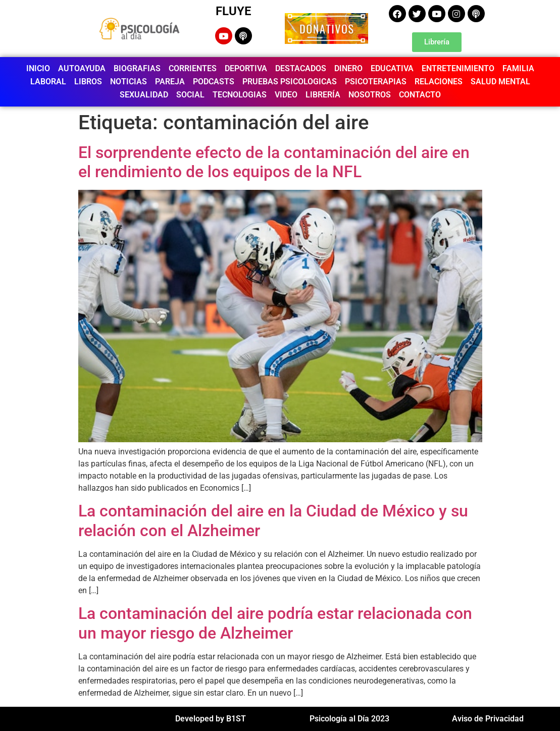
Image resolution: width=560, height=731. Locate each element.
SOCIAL (190, 95)
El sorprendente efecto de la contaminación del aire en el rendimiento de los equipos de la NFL (274, 162)
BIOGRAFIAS (137, 68)
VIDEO (286, 95)
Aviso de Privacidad (488, 719)
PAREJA (170, 82)
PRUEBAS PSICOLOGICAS (290, 82)
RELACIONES (439, 82)
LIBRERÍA (323, 95)
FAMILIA (518, 68)
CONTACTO (420, 95)
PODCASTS (214, 82)
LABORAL (48, 82)
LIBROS (88, 82)
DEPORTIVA (246, 68)
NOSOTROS (370, 95)
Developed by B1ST (211, 719)
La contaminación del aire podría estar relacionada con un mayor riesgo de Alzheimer (275, 623)
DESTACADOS (301, 68)
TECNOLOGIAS (240, 95)
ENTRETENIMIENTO (458, 68)
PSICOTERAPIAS (376, 82)
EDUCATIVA (392, 68)
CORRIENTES (193, 68)
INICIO (38, 68)
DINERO (348, 68)
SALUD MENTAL (500, 82)
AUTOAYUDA (82, 68)
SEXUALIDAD (144, 95)
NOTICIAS (129, 82)
